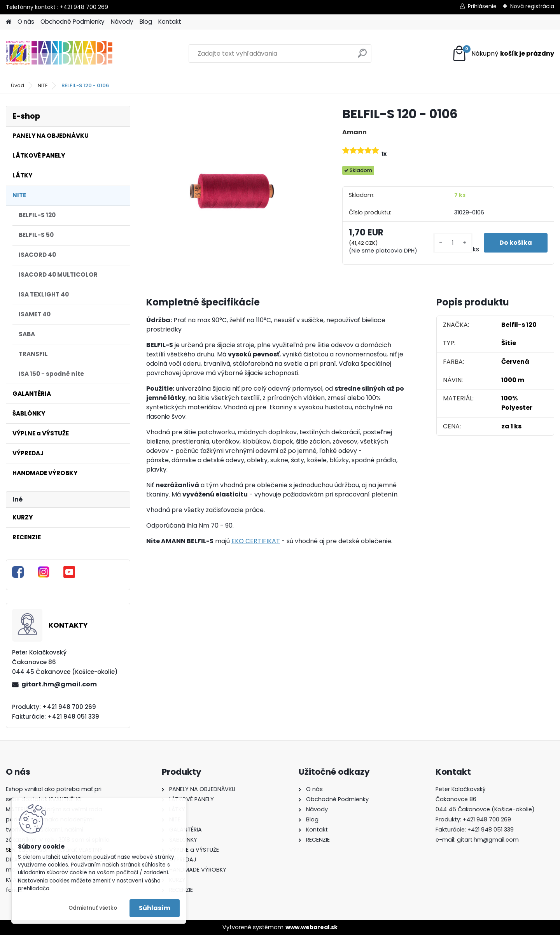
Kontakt (170, 22)
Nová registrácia (532, 6)
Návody (122, 22)
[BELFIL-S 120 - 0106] (232, 191)
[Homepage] (9, 22)
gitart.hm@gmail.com (59, 684)
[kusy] (453, 243)
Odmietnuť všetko (93, 908)
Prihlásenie (482, 6)
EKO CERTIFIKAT (256, 541)
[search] (362, 56)
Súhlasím (155, 908)
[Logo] (59, 54)
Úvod (17, 85)
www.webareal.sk (311, 927)
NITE (43, 85)
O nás (26, 22)
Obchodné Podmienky (73, 22)
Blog (146, 22)
